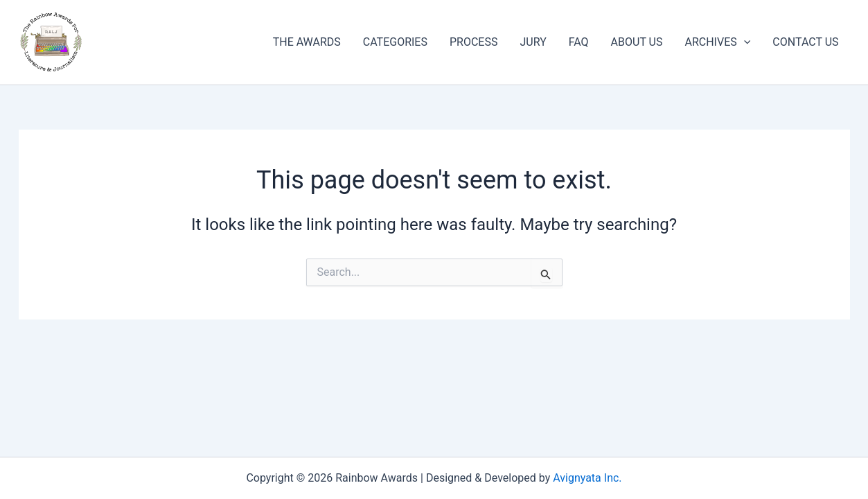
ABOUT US (637, 42)
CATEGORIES (395, 42)
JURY (533, 42)
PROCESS (473, 42)
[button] (744, 42)
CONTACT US (805, 42)
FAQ (579, 42)
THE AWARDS (307, 42)
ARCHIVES (717, 42)
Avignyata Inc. (587, 478)
